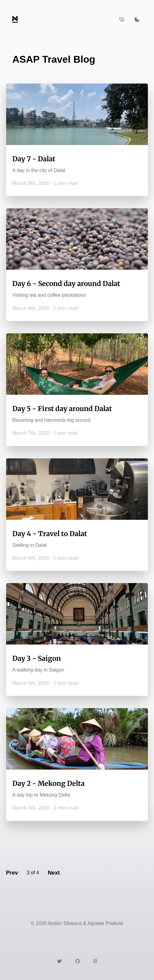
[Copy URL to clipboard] (122, 19)
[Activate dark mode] (137, 19)
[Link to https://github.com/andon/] (77, 961)
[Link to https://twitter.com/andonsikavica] (59, 961)
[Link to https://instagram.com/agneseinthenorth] (95, 961)
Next (54, 873)
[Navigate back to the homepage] (15, 19)
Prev (12, 873)
